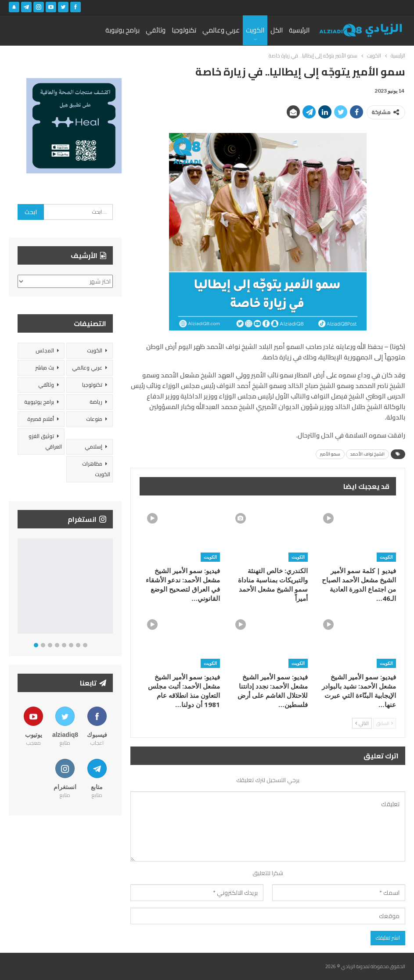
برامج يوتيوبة (122, 30)
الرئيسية (299, 30)
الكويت (255, 30)
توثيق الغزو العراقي (45, 441)
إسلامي (94, 447)
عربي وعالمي (221, 30)
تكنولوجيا (184, 30)
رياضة (96, 402)
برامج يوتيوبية (39, 402)
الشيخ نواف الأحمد (367, 454)
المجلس (45, 350)
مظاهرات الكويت (96, 469)
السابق (385, 723)
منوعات (94, 419)
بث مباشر (45, 368)
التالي (362, 723)
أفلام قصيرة (41, 419)
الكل (277, 30)
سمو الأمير (330, 454)
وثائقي (156, 30)
